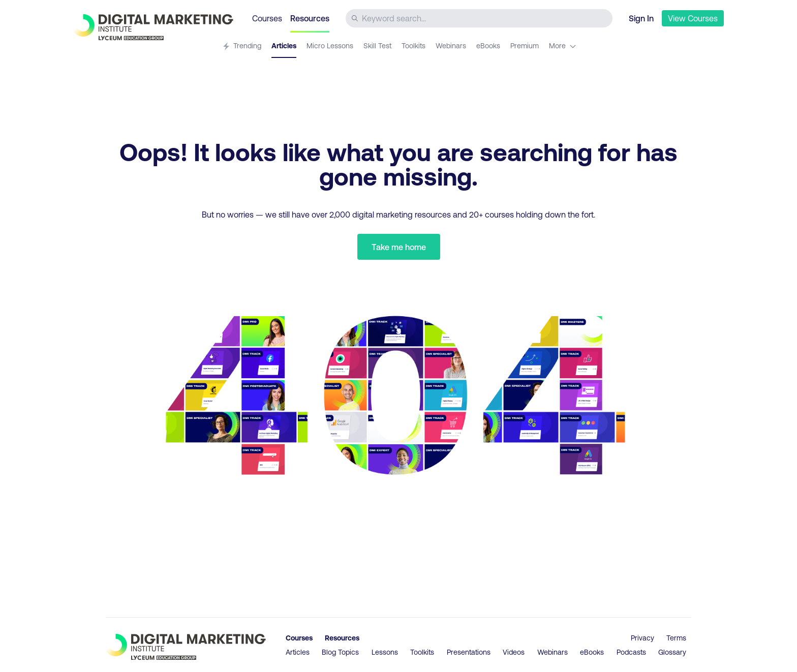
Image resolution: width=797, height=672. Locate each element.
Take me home (399, 247)
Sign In (641, 18)
